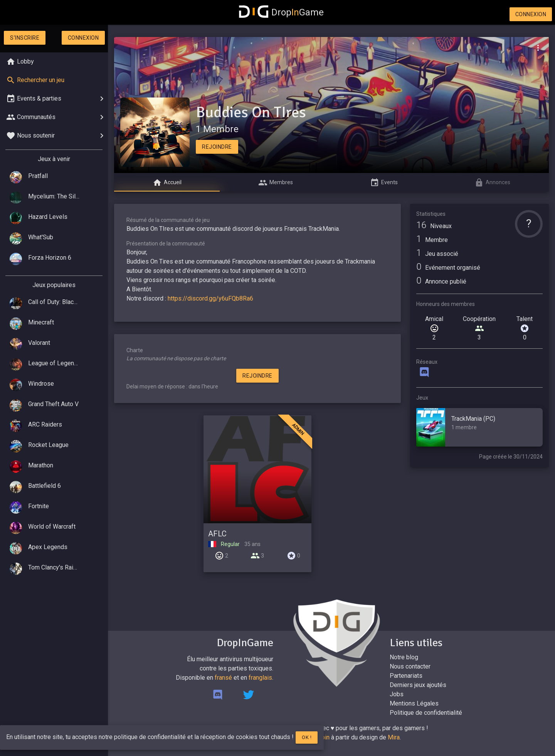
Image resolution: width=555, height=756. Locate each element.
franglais (260, 678)
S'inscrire (25, 38)
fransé (223, 678)
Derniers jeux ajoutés (418, 685)
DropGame (281, 12)
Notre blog (404, 657)
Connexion (531, 14)
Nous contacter (410, 666)
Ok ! (307, 737)
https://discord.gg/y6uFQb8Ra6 (210, 298)
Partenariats (406, 676)
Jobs (397, 694)
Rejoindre (217, 147)
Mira (394, 737)
